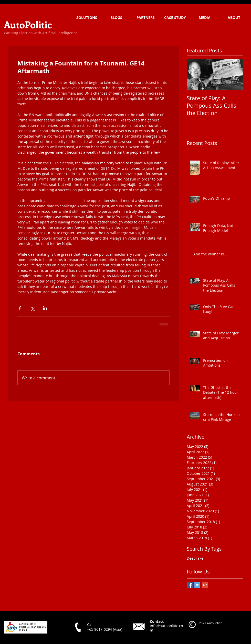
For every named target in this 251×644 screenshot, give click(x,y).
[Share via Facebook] (20, 308)
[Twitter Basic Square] (197, 585)
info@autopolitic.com (166, 628)
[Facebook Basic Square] (190, 585)
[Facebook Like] (82, 639)
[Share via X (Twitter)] (32, 308)
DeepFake (195, 558)
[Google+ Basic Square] (205, 585)
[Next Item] (235, 75)
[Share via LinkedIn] (45, 308)
